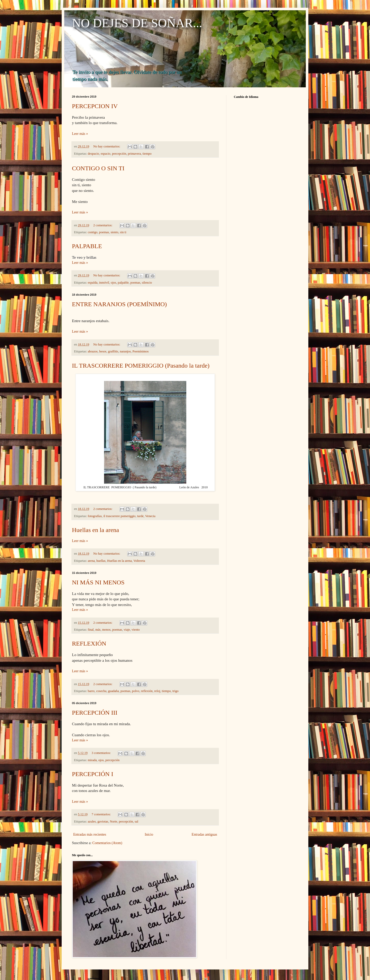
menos (107, 630)
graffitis (113, 351)
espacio (106, 154)
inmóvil (104, 283)
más (98, 630)
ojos (113, 283)
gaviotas (103, 822)
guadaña (114, 691)
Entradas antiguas (204, 834)
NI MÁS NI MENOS (98, 582)
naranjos (126, 351)
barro (91, 691)
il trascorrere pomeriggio (119, 516)
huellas (101, 561)
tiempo (147, 154)
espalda (93, 283)
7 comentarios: (102, 814)
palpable (123, 283)
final (91, 630)
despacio (94, 154)
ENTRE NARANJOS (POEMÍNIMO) (119, 304)
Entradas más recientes (90, 834)
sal (136, 822)
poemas (104, 232)
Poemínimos (140, 351)
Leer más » (80, 134)
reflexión (147, 691)
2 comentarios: (103, 225)
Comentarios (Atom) (107, 843)
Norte (114, 822)
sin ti (123, 232)
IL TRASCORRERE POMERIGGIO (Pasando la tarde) (141, 366)
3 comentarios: (102, 753)
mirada (92, 760)
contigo (93, 232)
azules (92, 822)
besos (103, 351)
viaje (127, 630)
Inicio (149, 834)
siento (114, 232)
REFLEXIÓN (89, 643)
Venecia (150, 516)
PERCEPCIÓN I (93, 774)
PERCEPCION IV (95, 106)
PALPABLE (87, 246)
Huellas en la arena (95, 530)
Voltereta (139, 561)
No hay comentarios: (107, 146)
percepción (119, 154)
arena (91, 561)
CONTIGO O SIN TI (98, 168)
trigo (175, 691)
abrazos (93, 351)
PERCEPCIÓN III (95, 713)
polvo (136, 691)
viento (136, 630)
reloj (157, 691)
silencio (147, 283)
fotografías (95, 516)
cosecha (101, 691)
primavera (134, 154)
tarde (140, 516)
